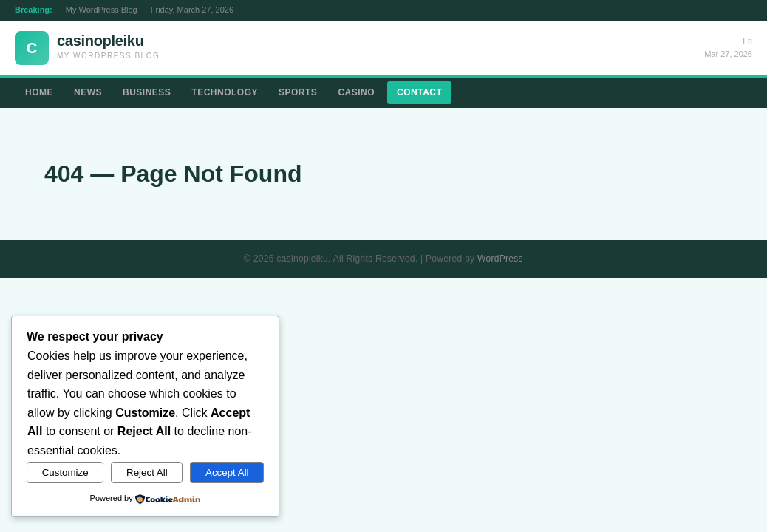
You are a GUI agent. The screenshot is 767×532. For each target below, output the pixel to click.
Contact (419, 92)
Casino (356, 92)
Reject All (147, 473)
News (88, 92)
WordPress (500, 259)
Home (39, 92)
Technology (225, 92)
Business (147, 92)
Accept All (227, 473)
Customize (65, 473)
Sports (298, 92)
